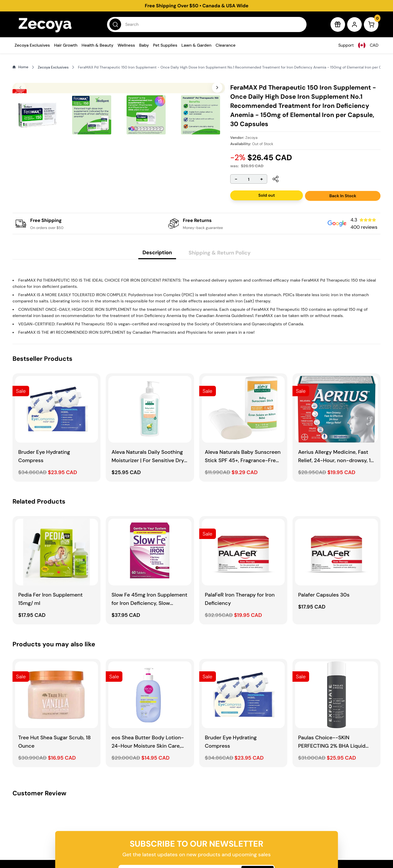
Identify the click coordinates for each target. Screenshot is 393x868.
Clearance (226, 45)
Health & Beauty (97, 45)
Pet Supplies (165, 45)
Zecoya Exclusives (32, 45)
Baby (144, 45)
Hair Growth (66, 45)
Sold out (266, 195)
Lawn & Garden (196, 45)
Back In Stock (343, 196)
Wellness (126, 45)
